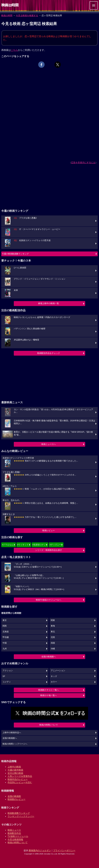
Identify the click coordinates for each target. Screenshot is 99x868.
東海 (53, 626)
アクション (8, 671)
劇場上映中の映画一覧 (49, 303)
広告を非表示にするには (83, 163)
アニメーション (58, 671)
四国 (53, 643)
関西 (5, 626)
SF (4, 676)
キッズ (54, 676)
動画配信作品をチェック (49, 353)
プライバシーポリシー (64, 850)
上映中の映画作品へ (12, 733)
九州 (5, 649)
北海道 (6, 632)
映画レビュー (49, 530)
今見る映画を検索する (27, 15)
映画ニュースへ (49, 444)
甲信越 (6, 637)
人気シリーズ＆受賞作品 (20, 776)
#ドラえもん (8, 545)
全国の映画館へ (49, 657)
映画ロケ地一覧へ (49, 695)
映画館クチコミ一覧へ (49, 690)
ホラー (54, 682)
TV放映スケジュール (18, 836)
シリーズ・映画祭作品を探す (49, 550)
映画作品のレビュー (18, 779)
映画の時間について (49, 725)
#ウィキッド (23, 545)
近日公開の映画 (15, 773)
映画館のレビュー (16, 799)
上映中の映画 (14, 767)
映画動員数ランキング (19, 813)
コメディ (7, 682)
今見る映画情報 (15, 839)
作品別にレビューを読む (20, 782)
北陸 (53, 637)
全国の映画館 (14, 796)
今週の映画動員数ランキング (15, 254)
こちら (14, 50)
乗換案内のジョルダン (40, 850)
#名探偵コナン (39, 545)
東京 (5, 620)
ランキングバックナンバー (21, 816)
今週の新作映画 (15, 770)
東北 (53, 632)
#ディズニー (55, 545)
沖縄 (53, 649)
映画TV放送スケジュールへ (49, 600)
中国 (5, 643)
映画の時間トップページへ (15, 744)
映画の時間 (7, 15)
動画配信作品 (14, 833)
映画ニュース (14, 830)
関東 (53, 620)
